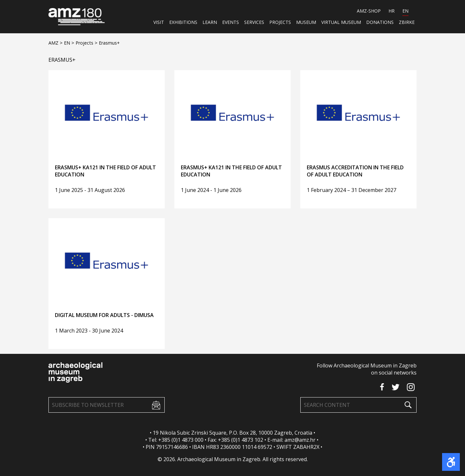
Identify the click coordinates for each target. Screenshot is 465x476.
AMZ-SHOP (369, 11)
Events (231, 22)
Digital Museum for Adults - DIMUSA (104, 315)
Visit (159, 22)
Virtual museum (341, 22)
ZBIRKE (407, 22)
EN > (70, 43)
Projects (280, 22)
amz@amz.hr (300, 440)
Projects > (87, 43)
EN (405, 11)
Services (254, 22)
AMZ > (56, 43)
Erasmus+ (109, 43)
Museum (306, 22)
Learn (210, 22)
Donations (380, 22)
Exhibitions (183, 22)
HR (392, 11)
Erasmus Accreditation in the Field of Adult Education (355, 171)
